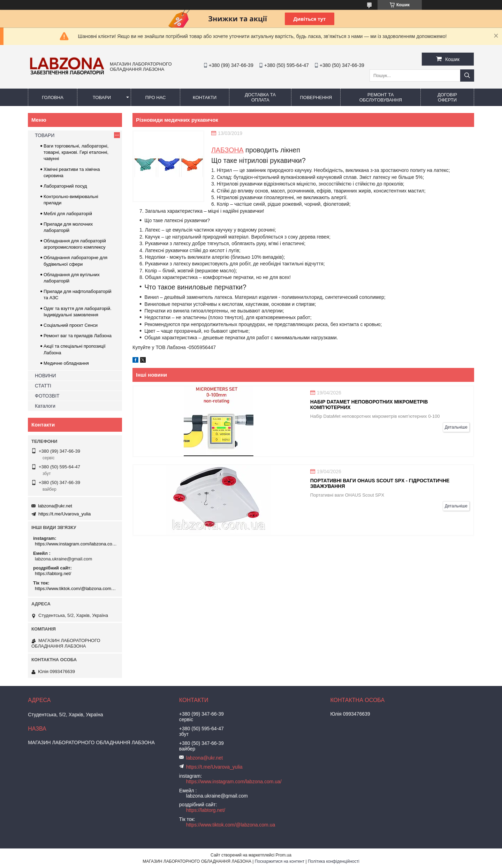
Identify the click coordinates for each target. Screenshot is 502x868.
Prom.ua (284, 855)
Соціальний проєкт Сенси (71, 325)
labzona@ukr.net (55, 506)
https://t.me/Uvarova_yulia (64, 514)
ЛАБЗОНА (227, 150)
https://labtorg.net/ (53, 573)
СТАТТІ (43, 386)
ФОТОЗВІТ (47, 396)
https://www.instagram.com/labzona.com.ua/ (76, 544)
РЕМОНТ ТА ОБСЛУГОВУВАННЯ (381, 97)
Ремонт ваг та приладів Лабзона (78, 336)
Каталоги (45, 406)
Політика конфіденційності (334, 861)
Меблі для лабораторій (68, 214)
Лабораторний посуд (65, 186)
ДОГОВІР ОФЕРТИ (447, 97)
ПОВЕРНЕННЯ (316, 97)
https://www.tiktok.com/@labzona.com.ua (76, 588)
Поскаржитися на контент (280, 861)
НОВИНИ (45, 376)
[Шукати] (467, 76)
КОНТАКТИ (205, 97)
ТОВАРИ (102, 97)
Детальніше (456, 427)
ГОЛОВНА (53, 97)
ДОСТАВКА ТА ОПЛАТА (260, 97)
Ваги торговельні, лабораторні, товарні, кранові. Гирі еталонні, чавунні (76, 152)
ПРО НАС (156, 97)
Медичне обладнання (66, 363)
